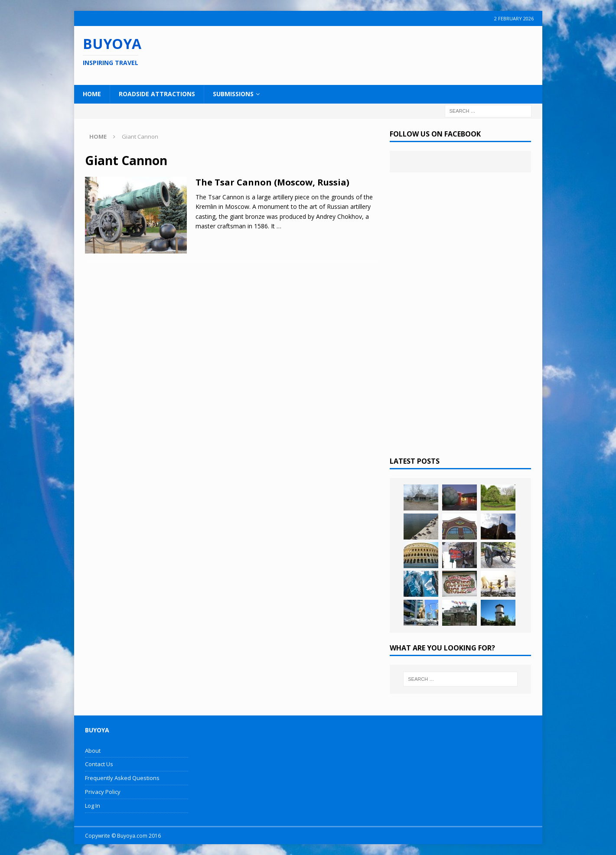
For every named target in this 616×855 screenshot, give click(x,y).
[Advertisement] (364, 54)
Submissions (233, 94)
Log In (93, 806)
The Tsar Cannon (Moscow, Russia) (272, 182)
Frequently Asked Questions (122, 778)
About (93, 751)
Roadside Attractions (157, 94)
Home (92, 94)
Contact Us (99, 764)
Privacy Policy (103, 792)
